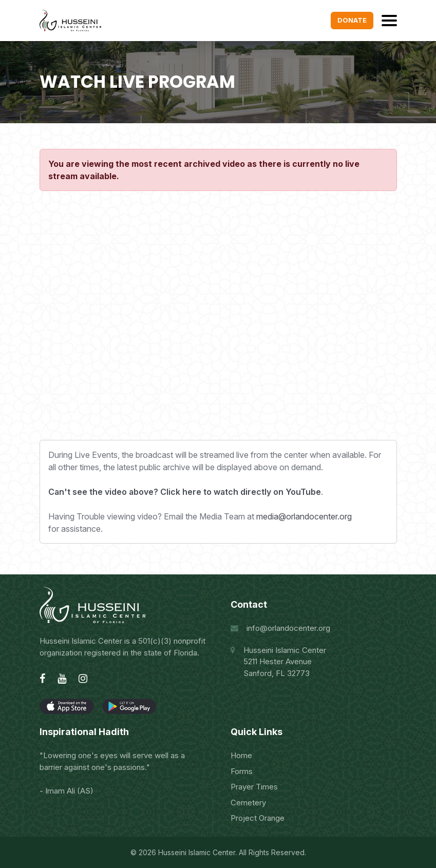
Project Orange (258, 818)
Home (241, 755)
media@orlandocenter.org (304, 516)
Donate (352, 20)
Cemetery (248, 803)
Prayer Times (254, 787)
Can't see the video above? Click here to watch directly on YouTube (185, 492)
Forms (242, 771)
